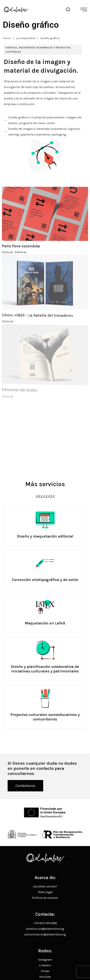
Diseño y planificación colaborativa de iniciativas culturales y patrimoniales (45, 669)
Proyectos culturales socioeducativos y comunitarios (45, 717)
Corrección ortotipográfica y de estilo (45, 580)
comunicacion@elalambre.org (45, 934)
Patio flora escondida (21, 251)
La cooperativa (26, 38)
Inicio (7, 38)
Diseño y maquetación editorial (45, 536)
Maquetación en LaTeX (45, 623)
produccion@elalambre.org (45, 929)
